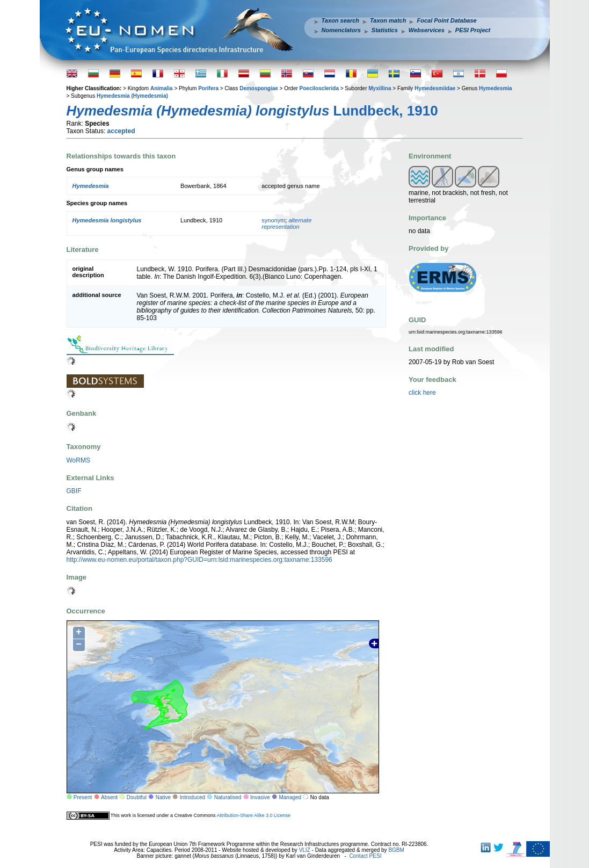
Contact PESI (365, 856)
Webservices (427, 30)
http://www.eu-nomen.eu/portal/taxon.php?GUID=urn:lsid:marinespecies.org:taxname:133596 (199, 560)
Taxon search (341, 20)
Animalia (162, 88)
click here (422, 393)
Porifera (208, 88)
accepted (121, 131)
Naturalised (228, 797)
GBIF (74, 491)
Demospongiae (259, 88)
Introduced (192, 797)
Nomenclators (341, 30)
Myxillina (380, 88)
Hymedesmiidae (435, 88)
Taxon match (388, 20)
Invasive (260, 797)
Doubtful (137, 797)
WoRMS (78, 460)
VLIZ (305, 850)
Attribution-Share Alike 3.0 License (253, 815)
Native (163, 797)
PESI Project (473, 30)
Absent (109, 797)
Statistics (385, 30)
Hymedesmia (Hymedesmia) (132, 96)
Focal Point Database (446, 20)
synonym (273, 220)
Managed (290, 797)
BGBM (396, 850)
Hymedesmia (496, 88)
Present (83, 797)
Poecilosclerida (319, 88)
